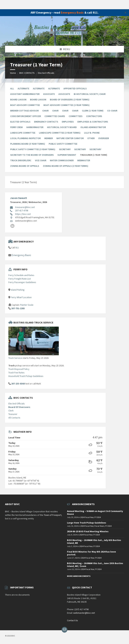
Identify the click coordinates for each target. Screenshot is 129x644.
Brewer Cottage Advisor (24, 111)
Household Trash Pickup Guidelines (26, 376)
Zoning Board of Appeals (25, 166)
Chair (45, 111)
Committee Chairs (55, 116)
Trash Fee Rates (16, 373)
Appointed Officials (75, 88)
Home (13, 73)
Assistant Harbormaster (25, 94)
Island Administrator (93, 127)
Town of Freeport (53, 515)
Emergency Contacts (46, 122)
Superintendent (67, 155)
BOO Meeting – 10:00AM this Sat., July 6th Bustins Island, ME (94, 542)
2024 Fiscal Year (87, 517)
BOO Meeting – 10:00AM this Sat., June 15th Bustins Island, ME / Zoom (95, 565)
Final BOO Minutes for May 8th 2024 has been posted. (91, 553)
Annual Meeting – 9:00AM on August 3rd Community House (95, 513)
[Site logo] (64, 39)
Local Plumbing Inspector (25, 138)
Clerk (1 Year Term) (93, 111)
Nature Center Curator (70, 138)
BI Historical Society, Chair (90, 94)
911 (17, 248)
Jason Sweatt (19, 198)
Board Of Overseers (19, 407)
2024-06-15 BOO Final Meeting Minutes (88, 531)
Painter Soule (27, 305)
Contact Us (72, 620)
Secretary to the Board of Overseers (32, 155)
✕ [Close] (125, 13)
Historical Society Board (62, 127)
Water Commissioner (62, 160)
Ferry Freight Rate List (20, 279)
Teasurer (13, 414)
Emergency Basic (72, 12)
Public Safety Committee (63, 144)
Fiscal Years (99, 526)
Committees (76, 116)
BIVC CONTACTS (27, 73)
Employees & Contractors (93, 122)
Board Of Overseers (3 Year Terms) (70, 100)
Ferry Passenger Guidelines (22, 282)
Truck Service (15, 358)
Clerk (11, 411)
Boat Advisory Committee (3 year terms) (67, 105)
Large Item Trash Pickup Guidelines (87, 523)
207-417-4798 (22, 210)
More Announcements (79, 576)
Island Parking (18, 290)
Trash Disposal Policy (19, 369)
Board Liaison (18, 100)
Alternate (23, 88)
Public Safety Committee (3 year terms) (33, 149)
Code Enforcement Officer (26, 116)
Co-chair (112, 111)
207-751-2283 (18, 308)
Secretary (65, 149)
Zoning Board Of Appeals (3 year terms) (66, 166)
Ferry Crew (16, 127)
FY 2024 (98, 517)
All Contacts (14, 418)
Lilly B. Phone (92, 133)
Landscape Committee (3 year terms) (60, 133)
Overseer (104, 138)
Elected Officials (46, 73)
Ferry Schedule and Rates (21, 275)
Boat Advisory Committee (25, 105)
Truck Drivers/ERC (21, 160)
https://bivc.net (23, 214)
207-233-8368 (18, 384)
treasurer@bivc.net (25, 207)
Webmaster (84, 160)
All (12, 88)
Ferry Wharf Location (21, 297)
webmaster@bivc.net (84, 613)
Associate (49, 94)
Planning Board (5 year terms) (28, 144)
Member (49, 138)
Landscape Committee (23, 133)
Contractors (94, 116)
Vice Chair (41, 160)
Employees (68, 122)
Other (91, 138)
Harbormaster (35, 127)
